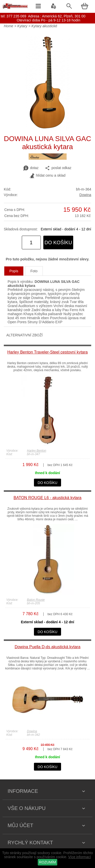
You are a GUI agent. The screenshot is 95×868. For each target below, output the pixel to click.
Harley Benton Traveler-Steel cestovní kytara (48, 352)
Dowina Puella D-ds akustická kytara (48, 647)
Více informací (79, 857)
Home (8, 26)
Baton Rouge (36, 600)
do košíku (58, 242)
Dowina (85, 195)
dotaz (31, 168)
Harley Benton (36, 451)
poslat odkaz (58, 168)
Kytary (22, 26)
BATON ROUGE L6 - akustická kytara (48, 498)
